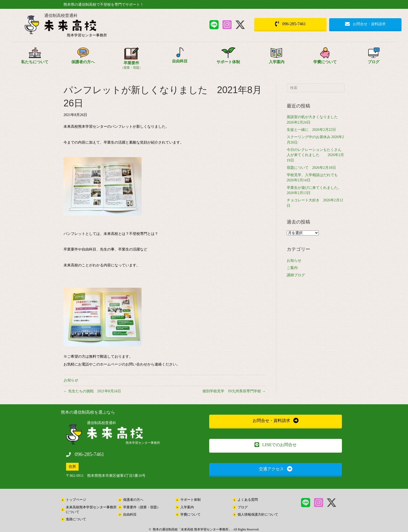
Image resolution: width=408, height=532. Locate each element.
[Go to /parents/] (83, 58)
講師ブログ (296, 275)
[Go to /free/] (180, 58)
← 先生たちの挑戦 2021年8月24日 (92, 391)
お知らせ (71, 380)
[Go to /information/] (373, 58)
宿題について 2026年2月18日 (311, 168)
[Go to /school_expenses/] (325, 58)
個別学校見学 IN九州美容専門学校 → (234, 391)
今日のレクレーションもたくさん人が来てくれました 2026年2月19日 (315, 155)
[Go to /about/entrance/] (277, 58)
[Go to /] (87, 27)
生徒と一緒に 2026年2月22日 (311, 130)
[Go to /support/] (228, 58)
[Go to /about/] (35, 58)
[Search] (316, 88)
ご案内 (292, 268)
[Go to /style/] (131, 60)
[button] (214, 25)
